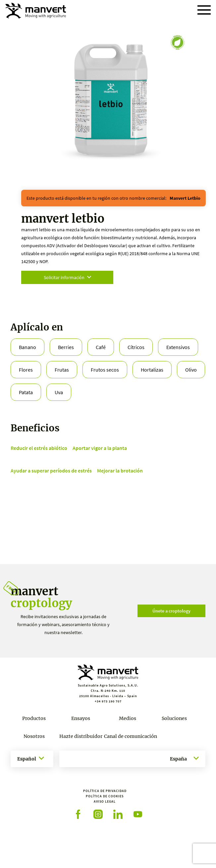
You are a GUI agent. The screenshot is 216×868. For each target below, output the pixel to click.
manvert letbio (185, 198)
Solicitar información (67, 277)
